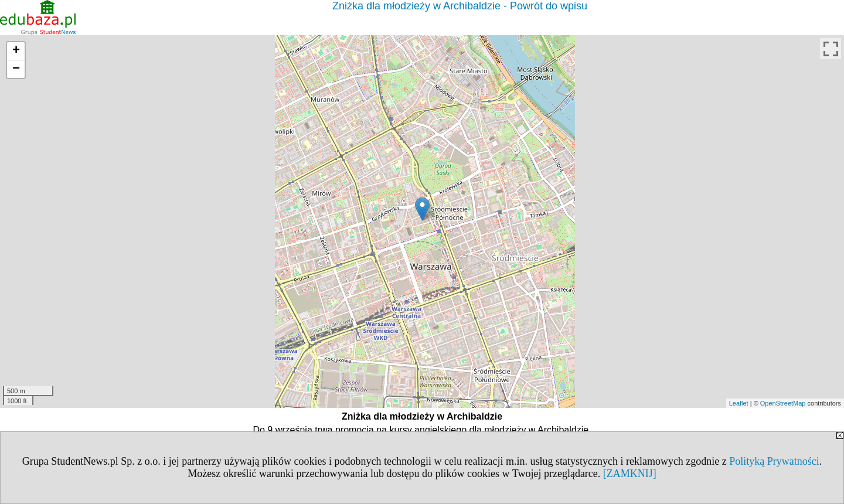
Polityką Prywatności (774, 461)
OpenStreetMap (783, 403)
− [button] (16, 69)
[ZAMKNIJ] (630, 474)
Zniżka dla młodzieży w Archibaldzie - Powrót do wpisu (460, 6)
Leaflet (739, 403)
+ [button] (16, 51)
